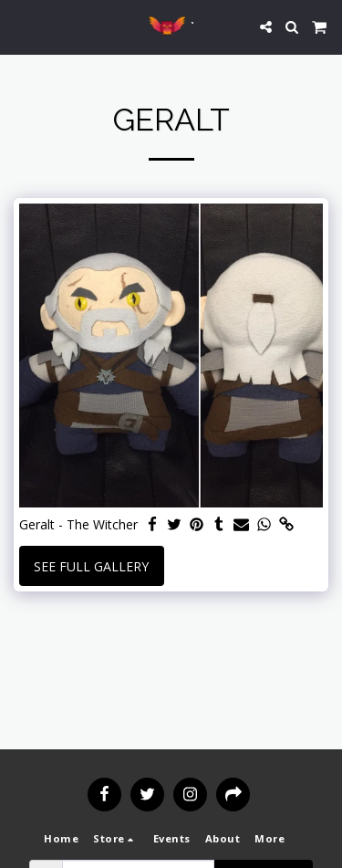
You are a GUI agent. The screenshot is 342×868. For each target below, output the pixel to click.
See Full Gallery (91, 566)
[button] (20, 26)
